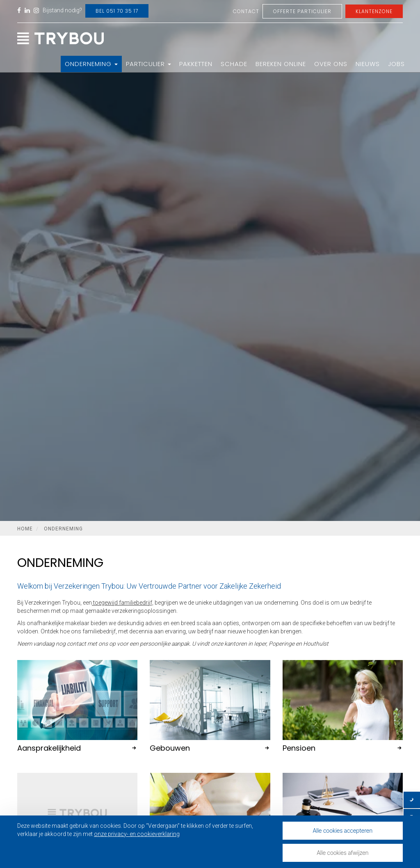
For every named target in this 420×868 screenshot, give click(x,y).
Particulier (148, 64)
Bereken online (281, 64)
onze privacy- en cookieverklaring (137, 834)
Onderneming (91, 64)
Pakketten (196, 64)
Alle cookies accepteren (343, 830)
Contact (246, 11)
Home (25, 529)
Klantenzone (374, 11)
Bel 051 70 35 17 (117, 11)
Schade (234, 64)
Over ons (331, 64)
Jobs (396, 64)
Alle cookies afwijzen (342, 853)
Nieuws (368, 64)
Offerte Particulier (302, 11)
